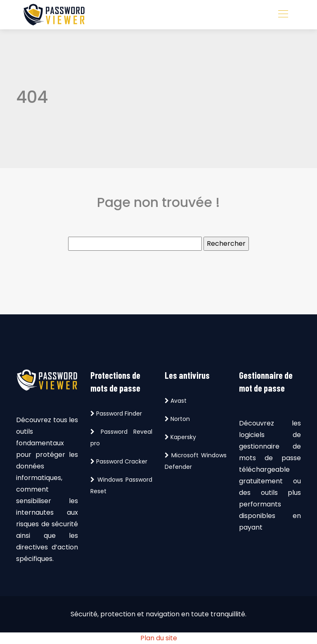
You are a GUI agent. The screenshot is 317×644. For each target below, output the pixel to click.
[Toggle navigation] (283, 15)
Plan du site (159, 638)
